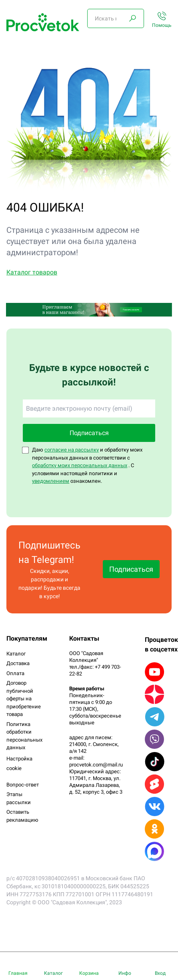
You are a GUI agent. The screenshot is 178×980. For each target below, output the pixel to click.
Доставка (18, 663)
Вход (160, 973)
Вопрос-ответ (23, 785)
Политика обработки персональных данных (24, 736)
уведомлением (51, 481)
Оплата (15, 673)
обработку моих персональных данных (80, 465)
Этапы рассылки (19, 798)
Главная (18, 973)
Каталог (16, 654)
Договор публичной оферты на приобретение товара (24, 699)
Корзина (89, 973)
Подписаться (89, 433)
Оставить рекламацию (22, 816)
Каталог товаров (32, 272)
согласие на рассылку (72, 450)
